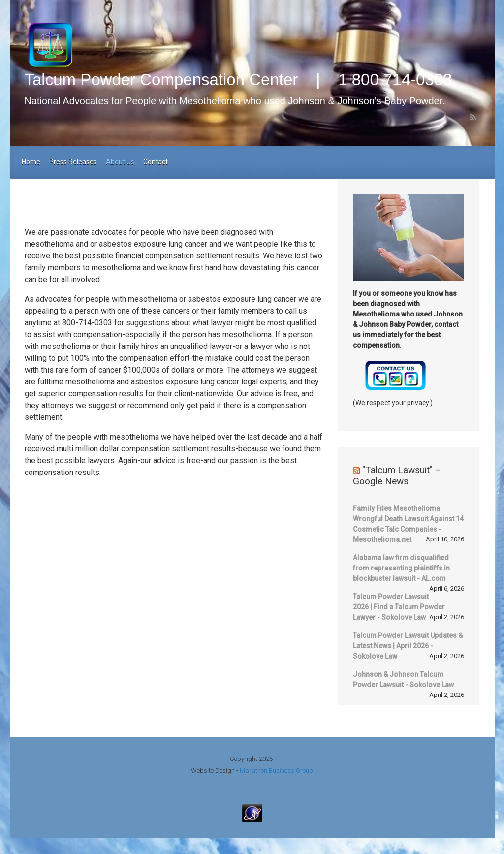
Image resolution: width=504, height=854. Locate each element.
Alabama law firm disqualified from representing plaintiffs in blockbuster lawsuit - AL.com (401, 568)
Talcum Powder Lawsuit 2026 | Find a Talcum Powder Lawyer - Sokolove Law (399, 607)
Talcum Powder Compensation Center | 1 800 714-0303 (238, 79)
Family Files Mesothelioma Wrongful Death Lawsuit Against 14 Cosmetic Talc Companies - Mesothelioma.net (408, 524)
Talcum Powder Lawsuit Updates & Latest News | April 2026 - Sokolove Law (408, 646)
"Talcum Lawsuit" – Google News (397, 475)
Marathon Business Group (276, 771)
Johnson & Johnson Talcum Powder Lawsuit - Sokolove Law (403, 680)
